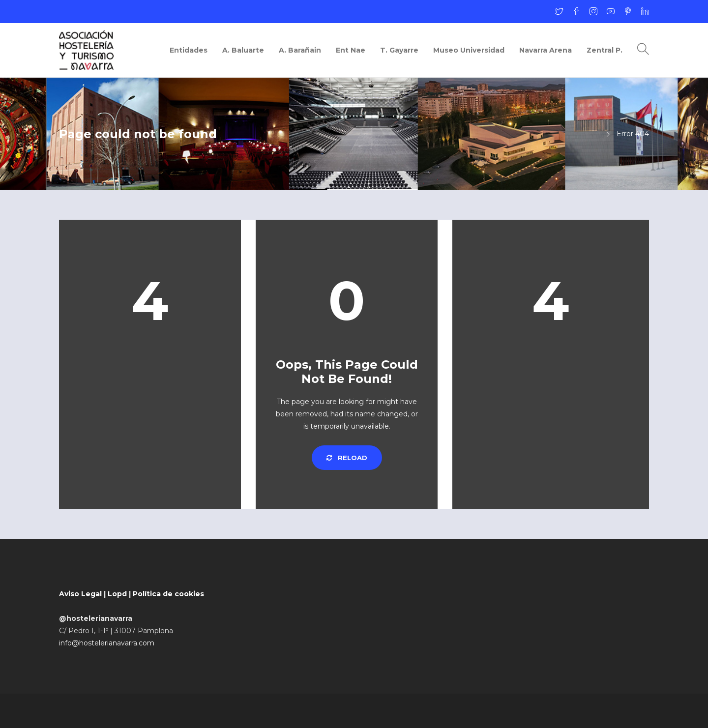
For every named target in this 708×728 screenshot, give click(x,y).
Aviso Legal (80, 594)
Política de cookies (168, 594)
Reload (347, 458)
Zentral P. (605, 50)
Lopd (117, 594)
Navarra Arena (546, 50)
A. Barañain (300, 50)
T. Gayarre (399, 50)
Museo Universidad (469, 50)
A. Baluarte (243, 50)
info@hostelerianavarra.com (107, 643)
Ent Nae (351, 50)
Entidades (189, 50)
